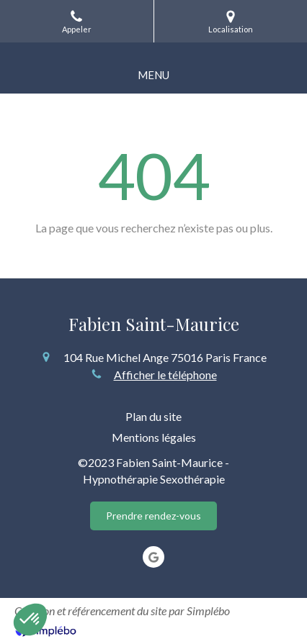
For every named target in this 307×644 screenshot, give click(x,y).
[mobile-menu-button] (153, 75)
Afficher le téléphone (165, 375)
